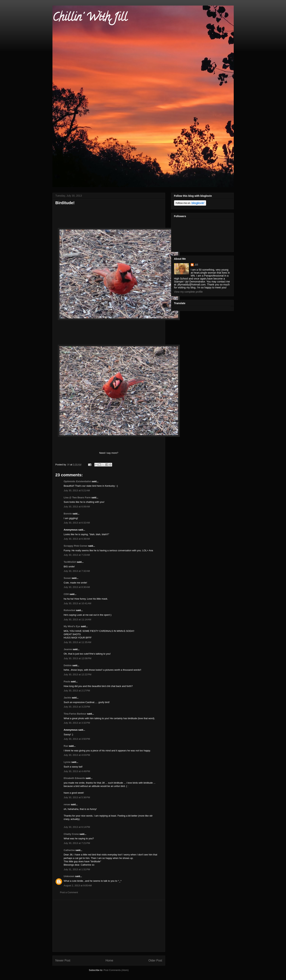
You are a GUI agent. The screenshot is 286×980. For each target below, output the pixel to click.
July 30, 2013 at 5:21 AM (77, 490)
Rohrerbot (70, 610)
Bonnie (68, 514)
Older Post (155, 960)
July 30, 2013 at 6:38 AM (77, 539)
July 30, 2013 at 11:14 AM (78, 619)
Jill (196, 265)
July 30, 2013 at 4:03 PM (77, 755)
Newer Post (63, 960)
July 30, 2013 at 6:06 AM (77, 507)
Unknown (69, 876)
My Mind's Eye (72, 626)
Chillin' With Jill (90, 18)
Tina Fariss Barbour (75, 714)
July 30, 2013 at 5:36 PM (77, 797)
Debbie (68, 665)
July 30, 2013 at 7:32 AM (77, 571)
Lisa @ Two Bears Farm (77, 497)
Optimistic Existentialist (77, 481)
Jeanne (68, 649)
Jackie (67, 698)
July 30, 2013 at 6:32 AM (77, 523)
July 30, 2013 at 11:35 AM (78, 642)
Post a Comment (69, 892)
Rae (66, 746)
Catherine (69, 850)
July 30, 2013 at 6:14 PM (77, 827)
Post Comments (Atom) (116, 970)
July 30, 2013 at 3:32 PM (77, 723)
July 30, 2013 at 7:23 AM (77, 555)
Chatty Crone (71, 834)
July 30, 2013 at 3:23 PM (77, 707)
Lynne (67, 762)
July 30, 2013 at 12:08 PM (78, 658)
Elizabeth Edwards (74, 778)
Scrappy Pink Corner (76, 546)
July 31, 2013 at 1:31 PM (77, 869)
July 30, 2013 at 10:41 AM (78, 603)
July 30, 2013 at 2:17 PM (77, 691)
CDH (66, 594)
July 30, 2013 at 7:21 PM (77, 843)
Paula (67, 682)
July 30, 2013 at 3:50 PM (77, 739)
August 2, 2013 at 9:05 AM (78, 885)
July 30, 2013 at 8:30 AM (77, 587)
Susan (67, 578)
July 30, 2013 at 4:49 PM (77, 771)
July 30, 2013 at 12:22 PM (78, 674)
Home (109, 960)
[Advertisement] (109, 926)
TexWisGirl (70, 562)
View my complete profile (188, 292)
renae (67, 804)
